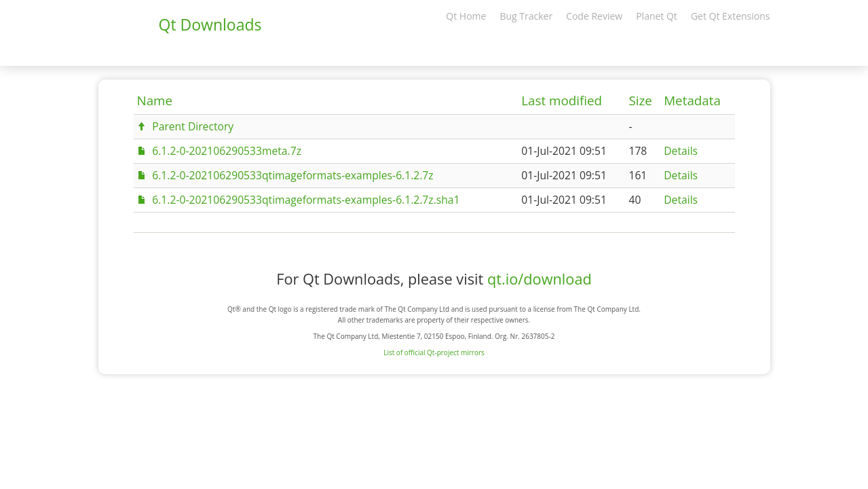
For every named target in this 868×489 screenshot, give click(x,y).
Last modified (562, 101)
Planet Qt (657, 16)
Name (155, 101)
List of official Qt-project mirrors (434, 352)
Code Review (594, 16)
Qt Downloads (210, 24)
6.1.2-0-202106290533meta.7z (227, 151)
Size (640, 101)
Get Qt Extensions (731, 16)
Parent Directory (193, 126)
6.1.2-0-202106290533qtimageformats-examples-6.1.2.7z (293, 175)
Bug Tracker (526, 16)
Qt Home (466, 16)
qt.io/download (540, 279)
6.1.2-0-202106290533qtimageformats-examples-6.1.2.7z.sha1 (306, 200)
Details (681, 151)
